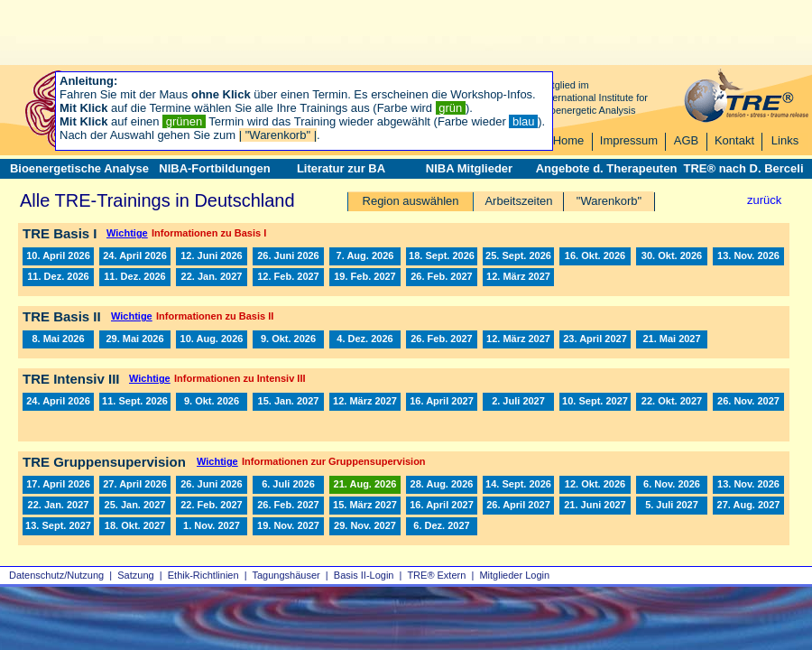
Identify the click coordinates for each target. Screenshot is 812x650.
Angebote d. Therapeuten (607, 168)
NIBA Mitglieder (469, 168)
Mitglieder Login (514, 575)
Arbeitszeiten (518, 201)
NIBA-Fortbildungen (214, 168)
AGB (686, 140)
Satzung (135, 575)
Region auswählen (411, 201)
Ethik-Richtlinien (203, 575)
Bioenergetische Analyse (79, 168)
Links (785, 140)
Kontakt (734, 140)
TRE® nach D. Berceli (743, 168)
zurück (764, 200)
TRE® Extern (436, 575)
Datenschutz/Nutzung (56, 575)
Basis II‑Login (364, 575)
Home (569, 140)
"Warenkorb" (609, 201)
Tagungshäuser (286, 575)
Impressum (629, 140)
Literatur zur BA (341, 168)
